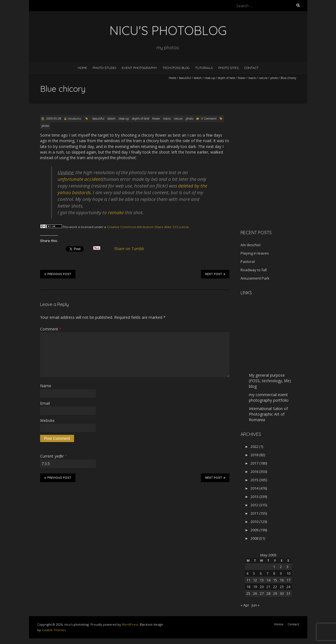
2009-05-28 (53, 119)
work (73, 227)
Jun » (256, 605)
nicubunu (74, 119)
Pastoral (248, 261)
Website (47, 420)
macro (252, 78)
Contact (251, 68)
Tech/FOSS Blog (176, 68)
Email (45, 403)
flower (242, 78)
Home (82, 68)
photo (274, 78)
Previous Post (58, 274)
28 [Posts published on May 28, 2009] (268, 593)
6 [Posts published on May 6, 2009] (261, 573)
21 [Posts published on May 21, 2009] (268, 587)
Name (46, 386)
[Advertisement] (275, 186)
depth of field (226, 78)
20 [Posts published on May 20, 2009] (262, 587)
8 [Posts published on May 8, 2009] (274, 573)
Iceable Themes (54, 630)
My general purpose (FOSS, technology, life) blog (270, 381)
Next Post (215, 274)
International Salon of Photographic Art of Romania (268, 414)
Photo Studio (104, 68)
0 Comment (209, 119)
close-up (210, 78)
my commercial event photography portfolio (269, 397)
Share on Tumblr (131, 249)
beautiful (185, 78)
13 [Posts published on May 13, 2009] (262, 580)
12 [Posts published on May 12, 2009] (255, 580)
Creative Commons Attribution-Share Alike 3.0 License (148, 227)
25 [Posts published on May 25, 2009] (248, 593)
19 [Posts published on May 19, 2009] (255, 587)
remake (116, 212)
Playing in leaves (255, 253)
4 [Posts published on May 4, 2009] (247, 573)
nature (263, 78)
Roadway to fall (254, 270)
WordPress (130, 624)
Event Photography (139, 68)
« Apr (245, 605)
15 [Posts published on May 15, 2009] (275, 580)
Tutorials (204, 68)
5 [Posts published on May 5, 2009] (254, 573)
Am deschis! (251, 245)
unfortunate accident (80, 179)
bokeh (198, 78)
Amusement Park (255, 278)
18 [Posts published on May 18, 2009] (248, 587)
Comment (51, 329)
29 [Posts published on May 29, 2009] (275, 593)
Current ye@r (53, 456)
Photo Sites (228, 68)
